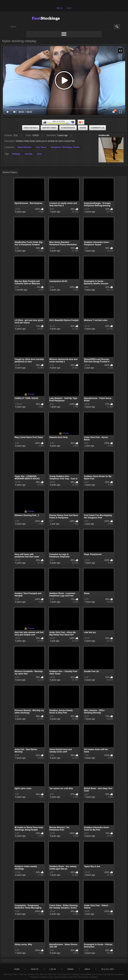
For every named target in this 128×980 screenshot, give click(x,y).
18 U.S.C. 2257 (108, 969)
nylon (39, 154)
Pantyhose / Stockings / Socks (65, 147)
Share (83, 128)
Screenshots (68, 128)
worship (28, 154)
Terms (70, 969)
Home (17, 969)
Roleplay (16, 154)
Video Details (31, 128)
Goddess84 (104, 135)
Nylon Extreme (24, 147)
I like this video (45, 122)
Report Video (49, 128)
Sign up (59, 8)
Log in (69, 8)
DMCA (87, 969)
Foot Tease (41, 147)
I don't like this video (72, 122)
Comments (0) (98, 128)
